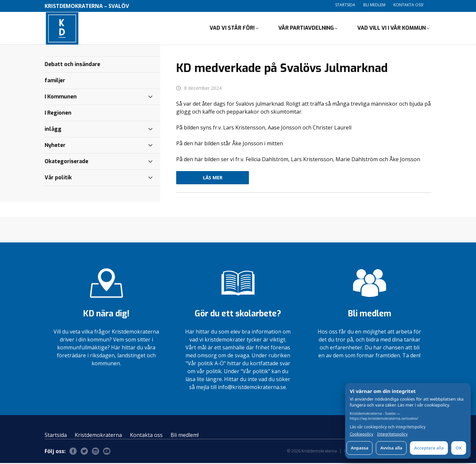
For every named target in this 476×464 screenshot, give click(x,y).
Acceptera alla (429, 448)
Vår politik (58, 178)
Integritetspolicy (392, 434)
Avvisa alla (391, 448)
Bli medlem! (185, 436)
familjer (55, 81)
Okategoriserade (66, 162)
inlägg (53, 130)
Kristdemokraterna (98, 436)
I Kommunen (61, 97)
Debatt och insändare (72, 65)
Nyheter (55, 146)
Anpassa (359, 448)
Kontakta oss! (408, 5)
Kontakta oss (146, 436)
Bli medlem (374, 5)
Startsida (345, 5)
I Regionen (58, 113)
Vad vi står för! (232, 28)
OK (459, 448)
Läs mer (213, 178)
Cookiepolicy (361, 434)
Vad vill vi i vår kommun (392, 28)
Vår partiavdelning (306, 28)
